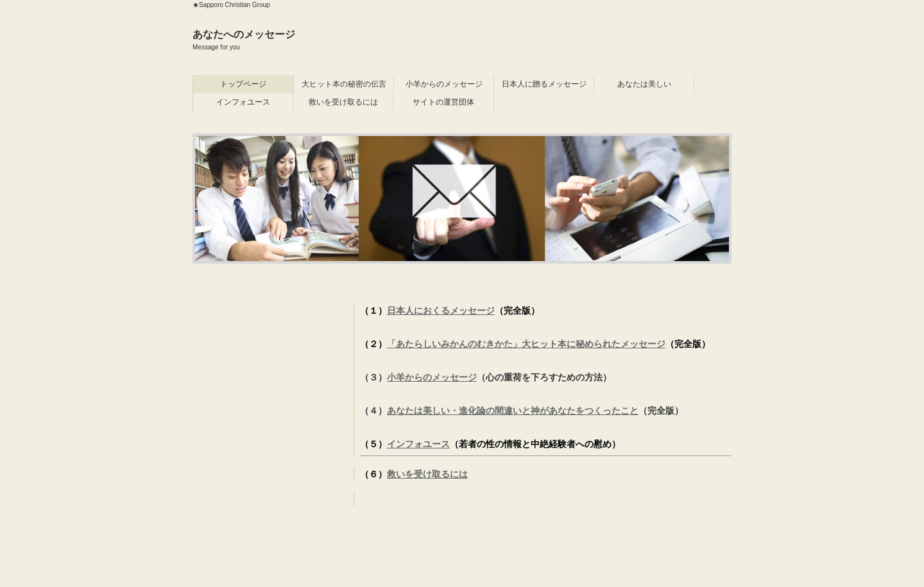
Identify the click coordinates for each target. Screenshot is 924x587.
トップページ (243, 84)
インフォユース (243, 102)
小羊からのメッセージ (444, 84)
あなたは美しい (644, 84)
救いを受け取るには (343, 102)
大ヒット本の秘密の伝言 (344, 84)
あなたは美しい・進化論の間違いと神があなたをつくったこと (513, 411)
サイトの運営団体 (443, 102)
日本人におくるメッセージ (441, 311)
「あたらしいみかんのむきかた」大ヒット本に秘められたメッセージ (526, 344)
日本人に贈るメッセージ (544, 84)
